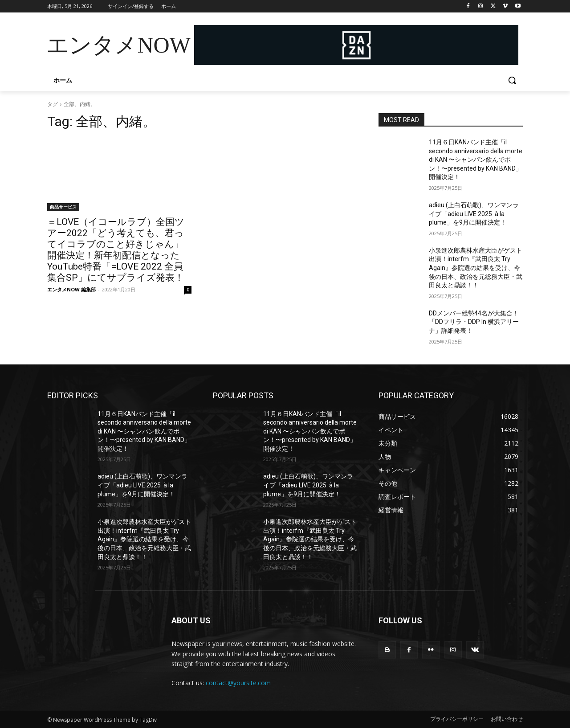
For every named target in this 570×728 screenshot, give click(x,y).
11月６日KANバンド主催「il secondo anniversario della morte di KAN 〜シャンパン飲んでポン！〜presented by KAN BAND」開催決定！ (476, 160)
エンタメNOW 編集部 (71, 289)
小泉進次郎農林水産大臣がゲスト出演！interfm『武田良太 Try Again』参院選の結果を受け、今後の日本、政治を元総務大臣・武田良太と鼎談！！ (476, 268)
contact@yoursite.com (238, 683)
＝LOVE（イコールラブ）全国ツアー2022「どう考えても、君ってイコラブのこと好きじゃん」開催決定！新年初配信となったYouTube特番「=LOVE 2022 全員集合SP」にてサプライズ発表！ (116, 250)
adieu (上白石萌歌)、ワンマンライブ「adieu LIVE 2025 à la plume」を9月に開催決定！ (474, 214)
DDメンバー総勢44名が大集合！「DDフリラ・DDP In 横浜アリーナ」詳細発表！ (474, 322)
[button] (512, 80)
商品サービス (63, 207)
